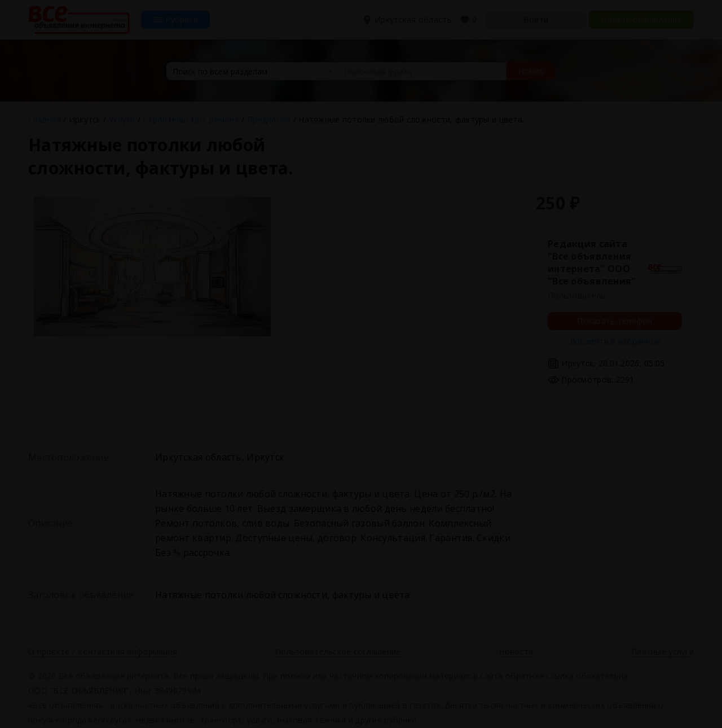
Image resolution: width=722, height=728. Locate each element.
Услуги (122, 119)
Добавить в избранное (615, 341)
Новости (516, 652)
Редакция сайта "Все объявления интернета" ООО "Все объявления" (592, 262)
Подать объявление (641, 19)
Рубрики (175, 19)
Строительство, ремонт (191, 119)
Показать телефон (615, 321)
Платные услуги (662, 652)
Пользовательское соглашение (338, 652)
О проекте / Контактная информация (103, 652)
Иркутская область (408, 19)
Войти (536, 19)
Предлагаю (269, 119)
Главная (45, 119)
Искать (531, 71)
